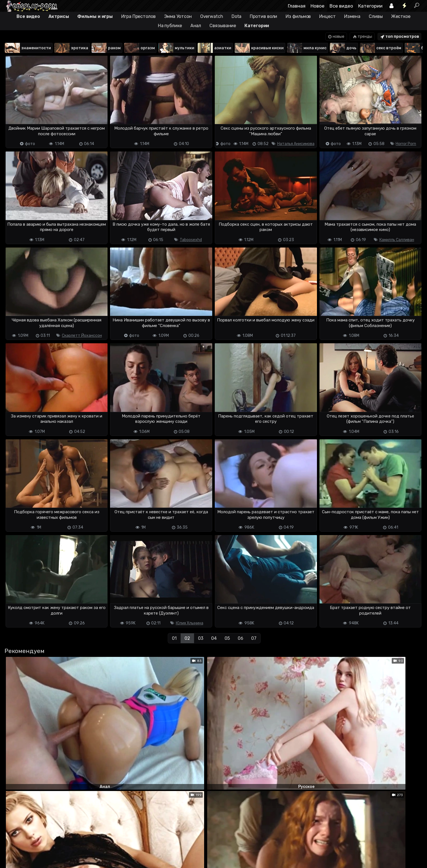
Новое (318, 6)
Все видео (341, 6)
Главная (297, 6)
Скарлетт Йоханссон (82, 336)
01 (174, 638)
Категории (370, 6)
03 (201, 638)
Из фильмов (298, 16)
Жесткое (401, 16)
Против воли (263, 16)
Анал (196, 26)
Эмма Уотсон (178, 16)
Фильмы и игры (95, 16)
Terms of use (33, 848)
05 (227, 638)
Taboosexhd (191, 240)
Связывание (223, 26)
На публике (170, 26)
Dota (237, 16)
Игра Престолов (138, 16)
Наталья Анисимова (296, 144)
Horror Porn (406, 144)
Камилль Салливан (397, 240)
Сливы (376, 16)
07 (254, 638)
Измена (352, 16)
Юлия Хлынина (190, 623)
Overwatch (212, 16)
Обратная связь (63, 848)
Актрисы (59, 16)
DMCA (13, 848)
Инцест (327, 16)
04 (214, 638)
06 (241, 638)
